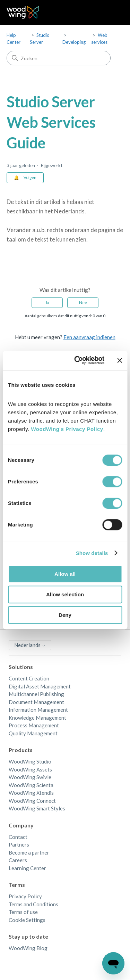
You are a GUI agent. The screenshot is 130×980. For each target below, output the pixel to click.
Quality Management (33, 733)
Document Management (36, 702)
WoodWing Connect (32, 801)
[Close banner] (120, 360)
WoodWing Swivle (30, 777)
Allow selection (65, 594)
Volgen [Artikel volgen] (30, 177)
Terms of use (23, 912)
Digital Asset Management (40, 686)
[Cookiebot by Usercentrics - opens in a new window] (77, 360)
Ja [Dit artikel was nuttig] (47, 303)
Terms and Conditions (33, 904)
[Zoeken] (59, 58)
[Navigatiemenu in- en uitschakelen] (111, 13)
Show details (92, 553)
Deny (65, 615)
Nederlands (30, 645)
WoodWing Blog (28, 948)
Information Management (38, 710)
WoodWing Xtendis (31, 793)
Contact (18, 837)
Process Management (34, 725)
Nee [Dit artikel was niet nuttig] (83, 303)
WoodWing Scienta (31, 785)
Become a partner (29, 852)
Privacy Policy (25, 896)
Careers (18, 860)
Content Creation (29, 678)
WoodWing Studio (30, 761)
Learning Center (27, 868)
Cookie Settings (27, 920)
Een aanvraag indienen (89, 337)
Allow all (65, 574)
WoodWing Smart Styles (37, 808)
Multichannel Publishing (36, 694)
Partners (19, 844)
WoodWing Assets (30, 769)
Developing (74, 42)
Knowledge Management (37, 718)
